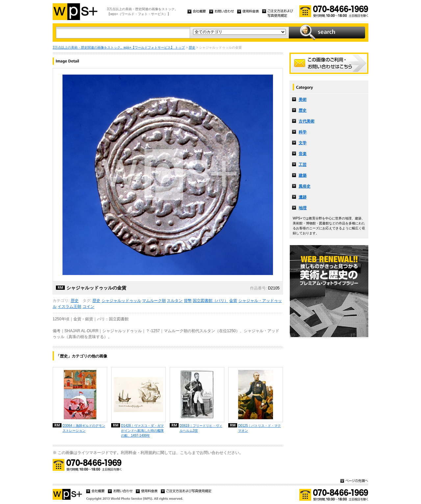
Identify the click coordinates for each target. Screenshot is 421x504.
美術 (303, 100)
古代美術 (307, 121)
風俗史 (305, 186)
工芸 (303, 165)
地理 (303, 208)
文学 (303, 143)
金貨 (233, 301)
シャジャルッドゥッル (121, 301)
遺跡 (303, 197)
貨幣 (188, 301)
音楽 (303, 154)
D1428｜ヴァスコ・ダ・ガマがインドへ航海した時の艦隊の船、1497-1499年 (142, 431)
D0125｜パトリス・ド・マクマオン (260, 428)
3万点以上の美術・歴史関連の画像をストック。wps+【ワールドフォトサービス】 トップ (119, 47)
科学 (303, 132)
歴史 (192, 47)
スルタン (175, 301)
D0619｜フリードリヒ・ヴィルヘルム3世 (201, 428)
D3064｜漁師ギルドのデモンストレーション (84, 428)
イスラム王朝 (69, 307)
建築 (303, 175)
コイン (88, 307)
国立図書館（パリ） (210, 301)
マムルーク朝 (154, 301)
